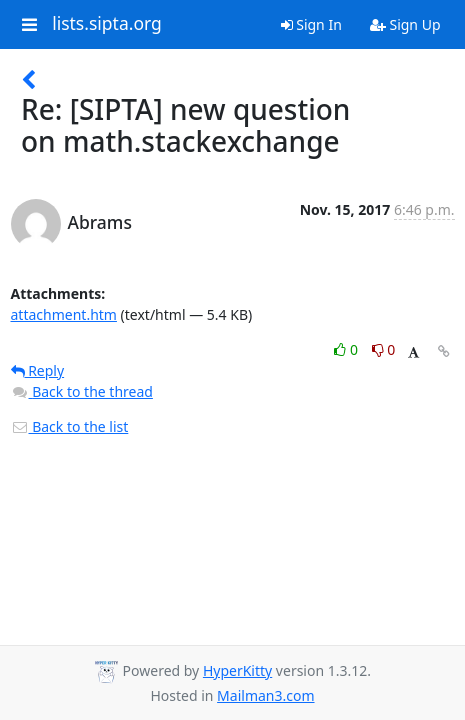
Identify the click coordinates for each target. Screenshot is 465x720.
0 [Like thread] (347, 349)
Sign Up (405, 24)
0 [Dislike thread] (384, 349)
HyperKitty (237, 670)
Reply (38, 370)
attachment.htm (64, 314)
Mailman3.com (265, 695)
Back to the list (70, 426)
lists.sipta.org (107, 24)
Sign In (311, 24)
